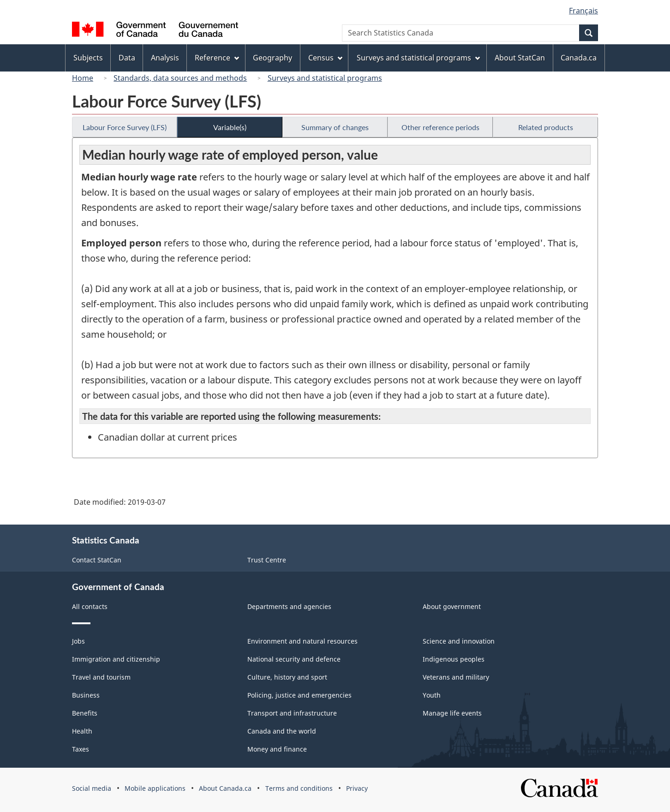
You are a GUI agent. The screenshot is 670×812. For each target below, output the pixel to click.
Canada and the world (282, 731)
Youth (432, 695)
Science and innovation (459, 641)
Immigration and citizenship (116, 659)
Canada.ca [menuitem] (579, 58)
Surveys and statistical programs (325, 78)
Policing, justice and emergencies (299, 695)
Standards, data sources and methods (180, 78)
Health (82, 731)
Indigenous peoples (454, 659)
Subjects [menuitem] (88, 58)
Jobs (78, 641)
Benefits (85, 713)
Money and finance (277, 749)
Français (583, 11)
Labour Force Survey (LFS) (125, 127)
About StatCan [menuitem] (520, 58)
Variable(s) (230, 127)
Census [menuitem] (325, 58)
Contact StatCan (97, 560)
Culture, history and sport (287, 677)
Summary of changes (335, 127)
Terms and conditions (299, 788)
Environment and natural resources (302, 641)
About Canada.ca (225, 788)
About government (452, 606)
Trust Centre (267, 560)
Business (86, 695)
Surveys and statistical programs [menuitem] (418, 58)
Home (83, 78)
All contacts (90, 606)
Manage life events (452, 713)
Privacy (357, 788)
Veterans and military (456, 677)
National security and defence (294, 659)
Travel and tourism (101, 677)
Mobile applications (155, 788)
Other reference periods (440, 127)
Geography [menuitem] (272, 58)
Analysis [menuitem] (165, 58)
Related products (546, 127)
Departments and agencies (289, 606)
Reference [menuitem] (217, 58)
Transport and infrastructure (292, 713)
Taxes (81, 749)
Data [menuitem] (127, 58)
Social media (92, 788)
